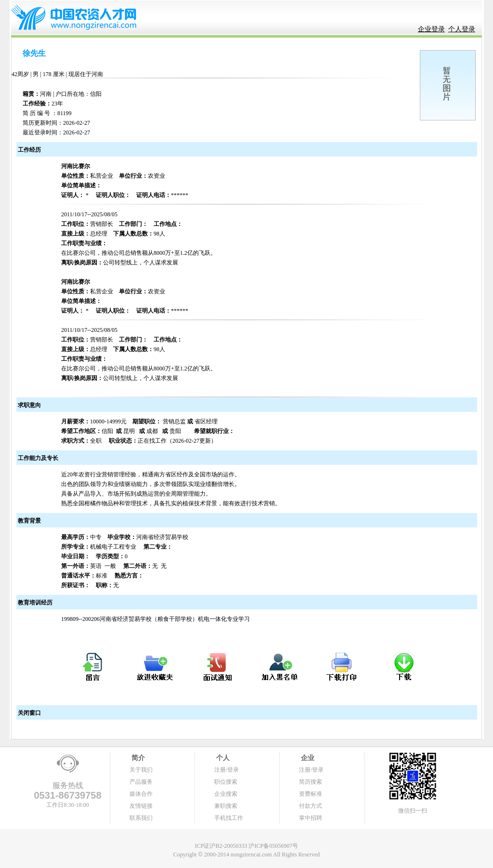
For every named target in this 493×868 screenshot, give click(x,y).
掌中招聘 (311, 818)
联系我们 (141, 818)
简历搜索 (311, 782)
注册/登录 (227, 770)
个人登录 (462, 29)
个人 (222, 758)
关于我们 (141, 770)
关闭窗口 (29, 713)
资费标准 (311, 794)
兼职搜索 (226, 806)
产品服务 (141, 782)
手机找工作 (229, 818)
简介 (137, 758)
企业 (307, 758)
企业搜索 (226, 794)
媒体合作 (141, 794)
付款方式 (311, 806)
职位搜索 (226, 782)
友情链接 (141, 806)
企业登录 (431, 29)
